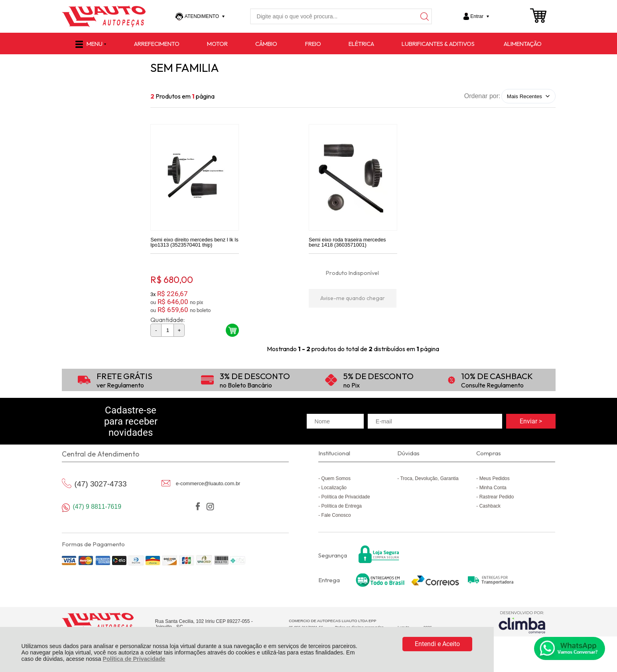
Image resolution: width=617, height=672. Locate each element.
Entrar (477, 16)
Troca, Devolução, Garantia (429, 482)
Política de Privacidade (134, 659)
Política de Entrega (342, 510)
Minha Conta (493, 491)
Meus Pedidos (495, 482)
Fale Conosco (336, 519)
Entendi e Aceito (437, 644)
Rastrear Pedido (497, 500)
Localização (334, 491)
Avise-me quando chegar (353, 301)
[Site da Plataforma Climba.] (522, 626)
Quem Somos (336, 482)
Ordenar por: (482, 96)
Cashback (490, 510)
